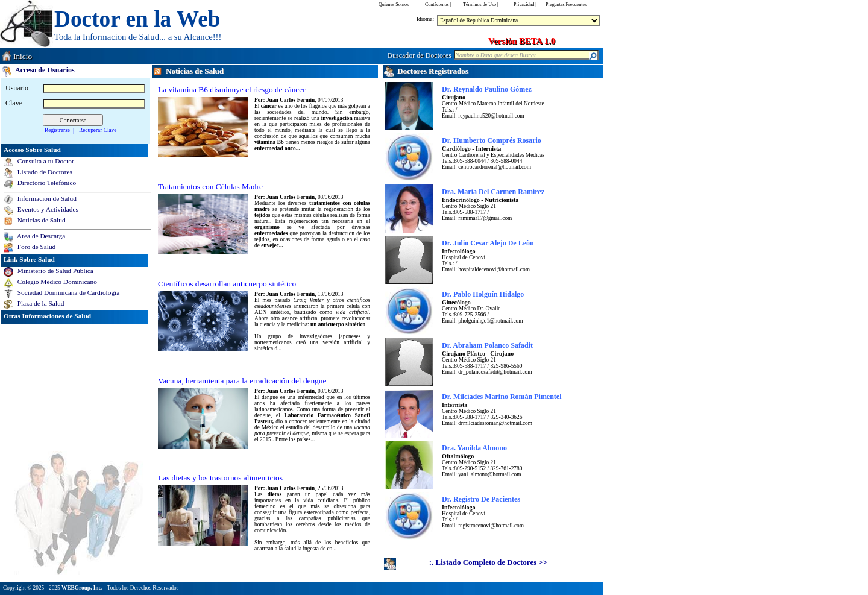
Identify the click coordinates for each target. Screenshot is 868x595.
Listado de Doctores (43, 172)
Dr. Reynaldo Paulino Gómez (487, 89)
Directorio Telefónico (45, 183)
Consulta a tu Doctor (44, 161)
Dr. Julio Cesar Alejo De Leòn (488, 243)
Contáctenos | (438, 5)
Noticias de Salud (40, 220)
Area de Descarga (39, 236)
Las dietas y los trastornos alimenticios (220, 478)
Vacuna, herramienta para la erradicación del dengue (242, 381)
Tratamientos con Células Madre (210, 187)
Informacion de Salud (45, 198)
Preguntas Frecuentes (566, 5)
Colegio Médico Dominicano (55, 282)
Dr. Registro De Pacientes (481, 499)
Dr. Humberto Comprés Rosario (492, 140)
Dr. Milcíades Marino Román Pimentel (502, 397)
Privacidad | (525, 5)
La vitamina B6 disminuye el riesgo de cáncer (232, 90)
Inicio (23, 56)
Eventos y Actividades (46, 209)
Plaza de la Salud (39, 303)
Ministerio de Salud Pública (54, 271)
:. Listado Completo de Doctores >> (489, 562)
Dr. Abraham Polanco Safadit (487, 345)
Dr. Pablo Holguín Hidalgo (483, 294)
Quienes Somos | (395, 5)
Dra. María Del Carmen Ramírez (493, 192)
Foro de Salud (35, 247)
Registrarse (57, 130)
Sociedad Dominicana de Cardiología (67, 292)
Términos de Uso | (481, 5)
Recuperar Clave (98, 130)
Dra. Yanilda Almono (474, 448)
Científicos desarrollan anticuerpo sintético (227, 284)
